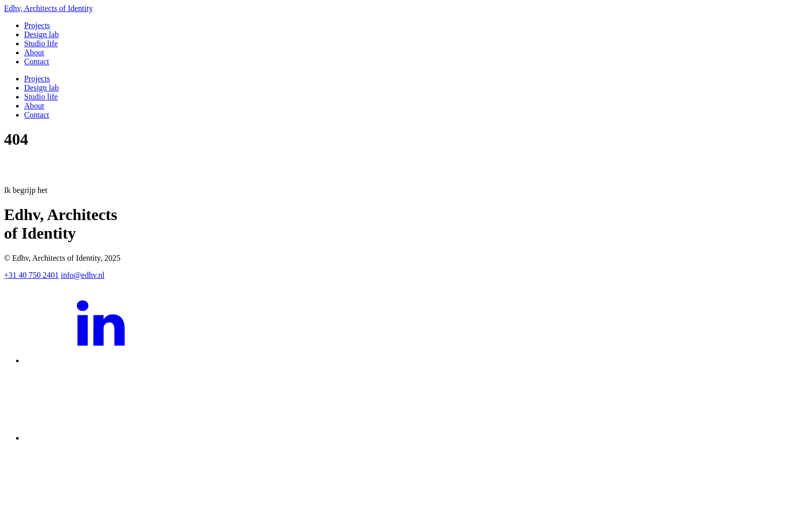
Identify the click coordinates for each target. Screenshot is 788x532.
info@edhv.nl (83, 275)
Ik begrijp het (26, 190)
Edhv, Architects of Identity (48, 8)
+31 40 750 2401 (31, 275)
